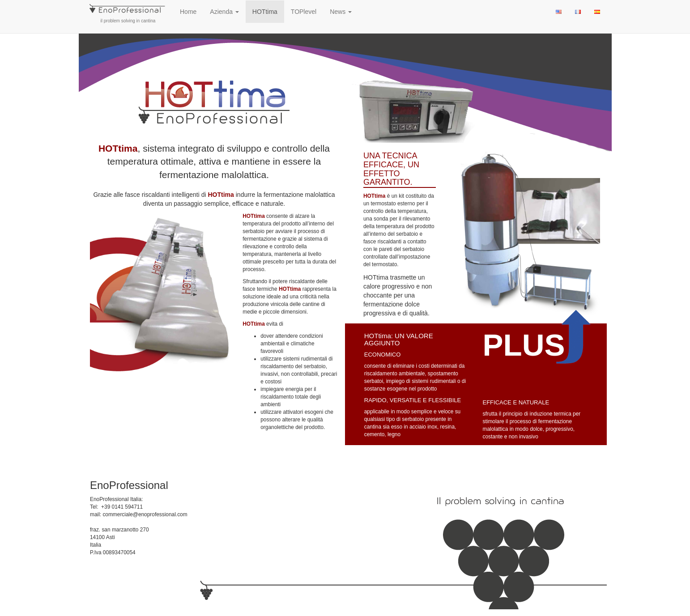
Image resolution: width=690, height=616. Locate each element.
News (341, 12)
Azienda (224, 12)
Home (188, 12)
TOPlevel (304, 12)
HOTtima (265, 12)
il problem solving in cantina (128, 12)
